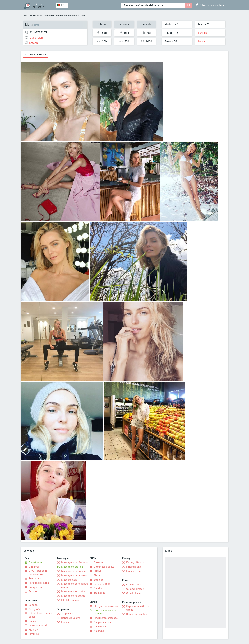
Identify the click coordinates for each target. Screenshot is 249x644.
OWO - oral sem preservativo (38, 572)
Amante (98, 562)
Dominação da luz (104, 567)
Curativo (99, 588)
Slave (97, 575)
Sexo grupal (35, 579)
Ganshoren (49, 16)
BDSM (97, 571)
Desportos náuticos (138, 614)
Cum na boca (134, 585)
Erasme (59, 16)
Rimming (34, 634)
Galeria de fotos (36, 55)
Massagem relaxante (73, 596)
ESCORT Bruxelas (33, 16)
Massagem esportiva (73, 591)
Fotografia (35, 609)
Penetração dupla (39, 583)
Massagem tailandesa (74, 575)
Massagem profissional (75, 562)
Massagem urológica (73, 571)
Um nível (34, 567)
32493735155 (38, 32)
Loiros (202, 41)
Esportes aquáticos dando (138, 608)
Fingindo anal (134, 567)
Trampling (99, 593)
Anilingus (99, 631)
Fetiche (33, 591)
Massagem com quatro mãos (75, 585)
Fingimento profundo (106, 618)
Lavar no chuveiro (39, 625)
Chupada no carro (104, 622)
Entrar (211, 5)
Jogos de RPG (102, 584)
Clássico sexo (37, 562)
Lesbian (66, 622)
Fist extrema (133, 571)
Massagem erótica (72, 567)
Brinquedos (35, 587)
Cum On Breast (135, 589)
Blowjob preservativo (106, 606)
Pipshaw (34, 630)
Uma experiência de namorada (105, 612)
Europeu (203, 33)
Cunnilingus (100, 627)
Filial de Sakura (70, 600)
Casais (33, 621)
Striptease (67, 614)
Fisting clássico (135, 562)
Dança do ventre (71, 618)
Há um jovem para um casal (41, 615)
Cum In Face (133, 593)
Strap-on (99, 580)
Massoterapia (69, 580)
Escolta (33, 605)
